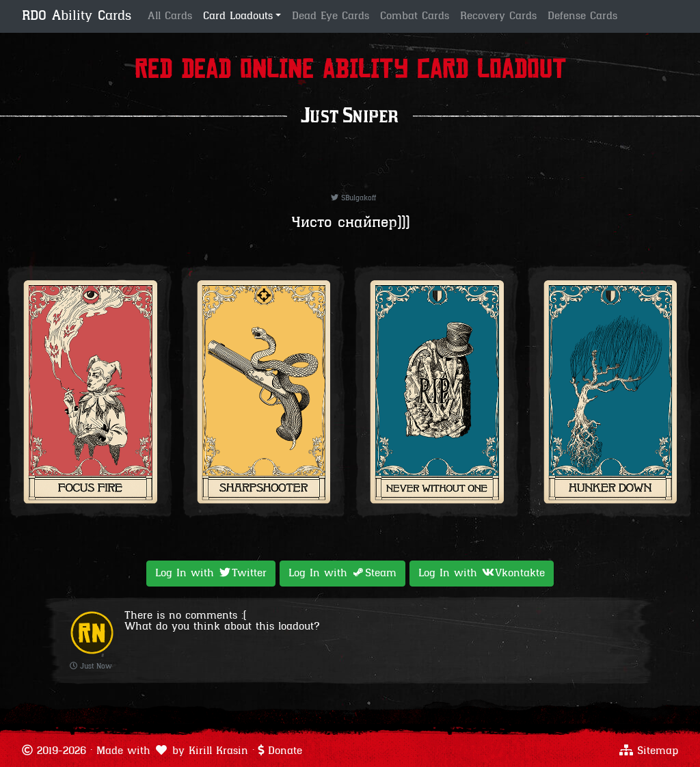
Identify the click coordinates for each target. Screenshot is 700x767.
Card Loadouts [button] (238, 16)
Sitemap (658, 751)
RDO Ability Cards (77, 16)
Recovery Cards (498, 16)
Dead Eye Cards (331, 16)
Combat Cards (415, 16)
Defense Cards (582, 16)
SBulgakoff (353, 199)
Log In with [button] (211, 573)
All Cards (170, 16)
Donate (285, 751)
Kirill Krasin (218, 751)
